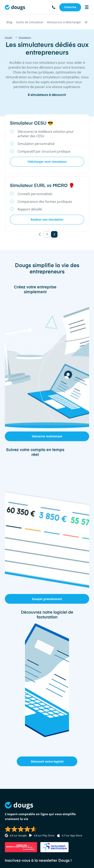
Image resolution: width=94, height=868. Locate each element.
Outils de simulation (30, 22)
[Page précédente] (40, 234)
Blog (9, 22)
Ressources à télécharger (64, 22)
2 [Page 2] (54, 234)
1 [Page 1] (47, 234)
